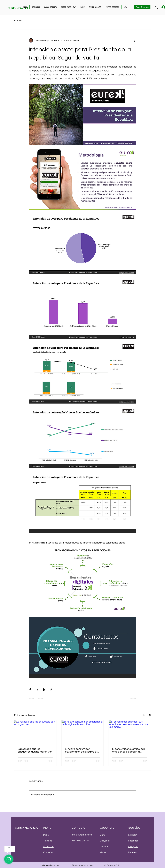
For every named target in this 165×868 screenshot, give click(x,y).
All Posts (18, 20)
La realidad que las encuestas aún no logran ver (35, 750)
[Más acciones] (135, 41)
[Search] (156, 7)
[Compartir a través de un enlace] (51, 689)
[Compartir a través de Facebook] (30, 689)
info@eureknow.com (82, 835)
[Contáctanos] (142, 7)
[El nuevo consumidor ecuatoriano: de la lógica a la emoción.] (83, 732)
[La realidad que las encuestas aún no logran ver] (35, 732)
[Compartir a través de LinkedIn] (44, 689)
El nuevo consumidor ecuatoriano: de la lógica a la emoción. (82, 750)
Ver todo (147, 715)
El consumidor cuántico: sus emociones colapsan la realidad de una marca (129, 750)
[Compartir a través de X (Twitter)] (37, 689)
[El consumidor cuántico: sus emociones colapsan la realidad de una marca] (130, 732)
